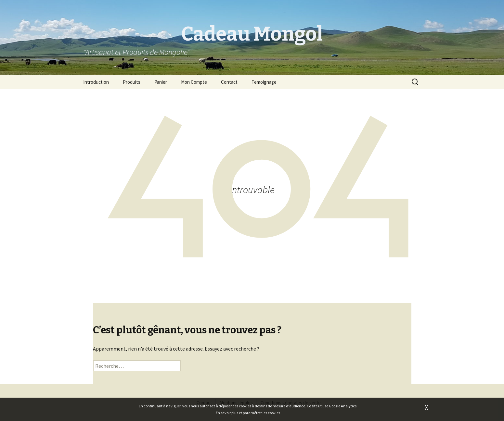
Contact (229, 82)
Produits (132, 82)
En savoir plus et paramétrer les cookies (248, 413)
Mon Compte (194, 82)
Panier (161, 82)
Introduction (96, 82)
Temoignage (264, 82)
